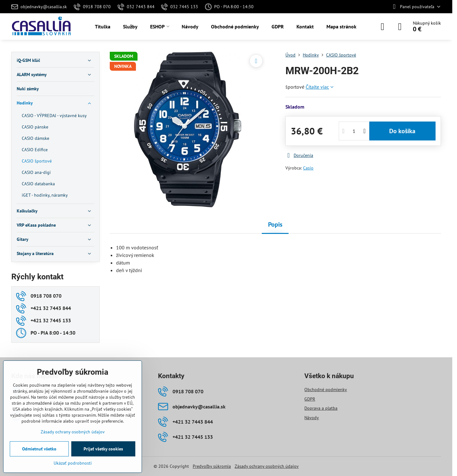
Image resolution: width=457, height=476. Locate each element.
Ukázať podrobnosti (73, 463)
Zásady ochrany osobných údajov (267, 466)
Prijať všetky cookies (103, 449)
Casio (308, 168)
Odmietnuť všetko (39, 449)
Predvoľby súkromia (212, 466)
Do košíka (402, 131)
